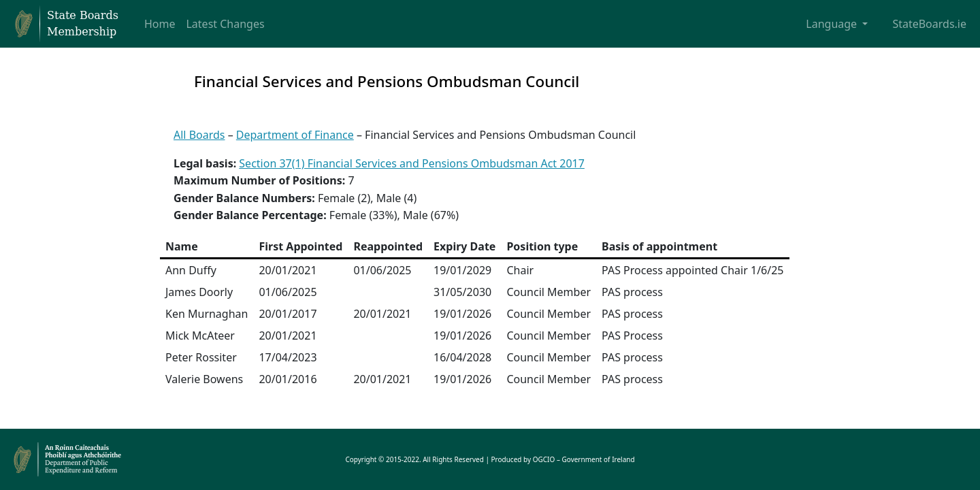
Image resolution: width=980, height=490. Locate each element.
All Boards (199, 135)
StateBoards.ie (929, 24)
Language (833, 24)
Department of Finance (295, 135)
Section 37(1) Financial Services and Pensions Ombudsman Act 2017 (412, 163)
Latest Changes (225, 24)
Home (160, 24)
